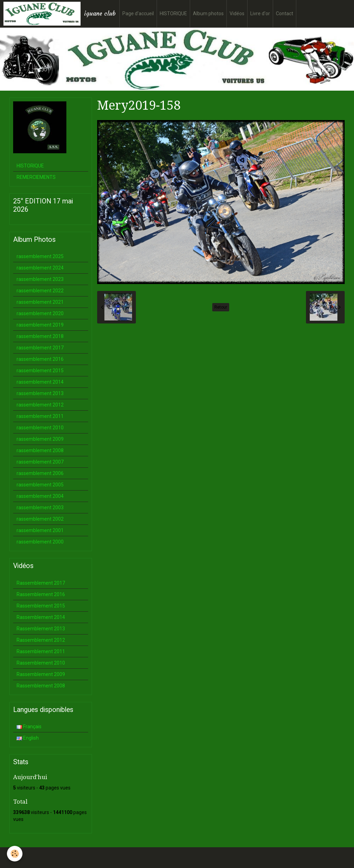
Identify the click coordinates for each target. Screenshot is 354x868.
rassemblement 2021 (40, 302)
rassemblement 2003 (40, 508)
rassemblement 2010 (40, 428)
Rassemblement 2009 (41, 674)
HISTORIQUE (173, 13)
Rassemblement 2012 (41, 640)
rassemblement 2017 (40, 348)
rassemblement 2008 (40, 450)
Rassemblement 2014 (41, 617)
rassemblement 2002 (40, 519)
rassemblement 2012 (40, 405)
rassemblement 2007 (40, 462)
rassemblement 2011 (40, 416)
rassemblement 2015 (40, 371)
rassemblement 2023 (40, 279)
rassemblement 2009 (40, 439)
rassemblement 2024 (40, 268)
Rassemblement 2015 (41, 606)
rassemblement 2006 (40, 473)
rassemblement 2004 (40, 496)
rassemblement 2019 (40, 325)
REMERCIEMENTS (36, 177)
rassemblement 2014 (40, 382)
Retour (221, 307)
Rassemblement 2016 (41, 594)
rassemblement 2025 (40, 256)
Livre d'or (260, 13)
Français (29, 727)
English (28, 738)
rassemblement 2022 (40, 291)
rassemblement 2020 (40, 313)
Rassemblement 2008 (41, 686)
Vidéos (237, 13)
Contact (285, 13)
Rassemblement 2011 (41, 651)
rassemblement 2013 (40, 393)
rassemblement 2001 (40, 530)
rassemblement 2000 (40, 542)
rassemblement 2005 (40, 485)
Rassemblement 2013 (41, 629)
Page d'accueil (138, 13)
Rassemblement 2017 (41, 583)
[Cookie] (15, 854)
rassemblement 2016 (40, 359)
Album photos (208, 13)
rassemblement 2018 (40, 336)
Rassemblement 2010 (41, 663)
